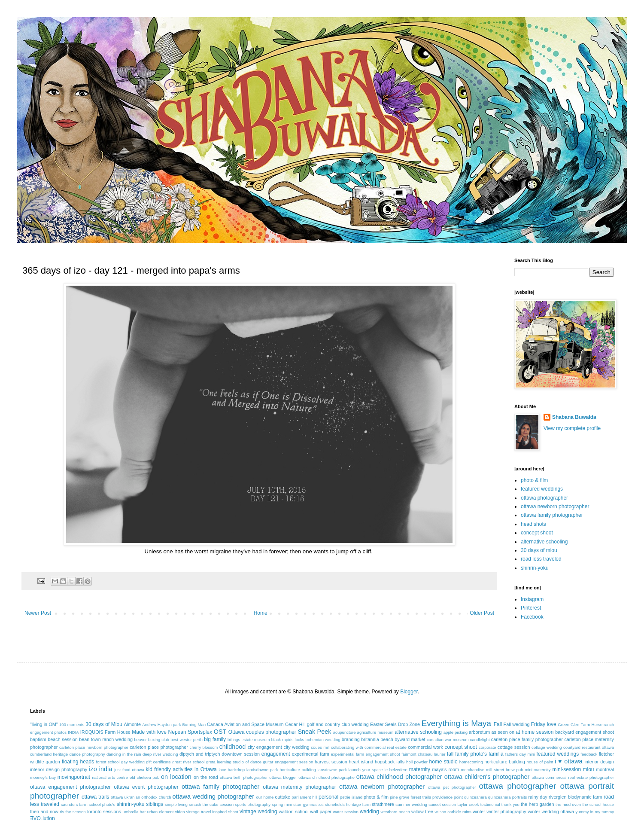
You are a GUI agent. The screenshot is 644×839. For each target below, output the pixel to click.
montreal (605, 769)
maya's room (446, 769)
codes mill (320, 747)
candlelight (480, 740)
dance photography (87, 754)
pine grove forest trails (410, 797)
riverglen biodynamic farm (575, 797)
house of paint (540, 762)
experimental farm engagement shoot (366, 754)
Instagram (532, 599)
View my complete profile (572, 428)
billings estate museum (249, 740)
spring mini (282, 804)
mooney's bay (43, 777)
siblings (155, 804)
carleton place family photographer (527, 739)
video (180, 812)
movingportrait (74, 777)
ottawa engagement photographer (70, 787)
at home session (535, 732)
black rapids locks (288, 740)
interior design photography (59, 769)
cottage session (514, 747)
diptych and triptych (200, 754)
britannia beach (377, 739)
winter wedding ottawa (551, 812)
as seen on (503, 732)
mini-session (567, 769)
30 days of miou (539, 550)
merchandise (472, 770)
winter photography (506, 812)
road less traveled (541, 559)
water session (346, 812)
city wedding (296, 747)
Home (261, 613)
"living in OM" (44, 724)
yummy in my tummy (595, 812)
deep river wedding (160, 754)
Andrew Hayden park (161, 725)
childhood (233, 747)
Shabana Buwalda (574, 417)
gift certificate (158, 762)
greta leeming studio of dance (234, 762)
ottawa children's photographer (487, 777)
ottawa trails (95, 797)
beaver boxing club (152, 740)
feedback (589, 754)
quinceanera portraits (508, 797)
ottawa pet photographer (452, 787)
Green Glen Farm (574, 725)
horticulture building (504, 762)
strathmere (383, 804)
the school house (598, 804)
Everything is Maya (456, 723)
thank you (510, 804)
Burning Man (194, 725)
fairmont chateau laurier (423, 754)
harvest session (331, 762)
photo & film (534, 480)
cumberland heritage (49, 754)
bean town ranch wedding (106, 739)
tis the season (73, 812)
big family (215, 739)
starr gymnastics (308, 804)
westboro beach (395, 812)
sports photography (253, 804)
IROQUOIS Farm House (105, 732)
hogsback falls (390, 762)
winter (479, 812)
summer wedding (411, 804)
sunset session (442, 804)
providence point (448, 797)
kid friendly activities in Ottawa (181, 769)
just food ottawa (129, 770)
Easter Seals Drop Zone (395, 724)
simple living (176, 804)
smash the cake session (211, 804)
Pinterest (531, 608)
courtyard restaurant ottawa (589, 747)
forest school (108, 762)
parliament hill (304, 797)
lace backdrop (232, 770)
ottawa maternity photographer (299, 787)
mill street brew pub (505, 770)
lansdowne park (332, 770)
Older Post (482, 613)
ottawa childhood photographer (399, 777)
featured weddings (542, 489)
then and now (44, 812)
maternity (420, 769)
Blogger (409, 692)
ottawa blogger (283, 777)
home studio (443, 762)
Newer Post (38, 613)
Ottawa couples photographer (262, 732)
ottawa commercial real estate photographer (573, 777)
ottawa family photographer (552, 515)
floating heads (78, 762)
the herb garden (537, 804)
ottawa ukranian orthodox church (141, 797)
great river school (188, 762)
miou (589, 769)
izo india (100, 769)
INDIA (73, 732)
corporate (488, 747)
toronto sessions (104, 812)
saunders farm (74, 804)
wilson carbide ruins (453, 812)
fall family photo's (467, 754)
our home (265, 797)
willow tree (422, 812)
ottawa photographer (544, 498)
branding (351, 739)
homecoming (471, 762)
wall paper (321, 812)
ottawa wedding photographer (213, 796)
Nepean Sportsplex (190, 732)
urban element (161, 812)
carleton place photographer (159, 747)
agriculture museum (375, 732)
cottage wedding (547, 747)
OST (220, 732)
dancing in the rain (124, 754)
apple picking (456, 732)
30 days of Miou (104, 724)
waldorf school (294, 812)
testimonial (490, 804)
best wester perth (187, 740)
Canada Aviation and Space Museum (245, 724)
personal (328, 797)
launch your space (366, 770)
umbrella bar (134, 812)
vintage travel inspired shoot (212, 812)
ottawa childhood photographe (327, 777)
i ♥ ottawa (569, 761)
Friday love (544, 724)
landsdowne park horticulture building (281, 770)
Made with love (149, 732)
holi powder (417, 762)
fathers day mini (520, 754)
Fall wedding (517, 724)
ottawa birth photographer (244, 777)
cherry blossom (204, 747)
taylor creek (468, 804)
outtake (283, 797)
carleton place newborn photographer (94, 747)
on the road (206, 777)
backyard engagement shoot (585, 732)
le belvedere (396, 770)
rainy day (538, 797)
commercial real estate (386, 747)
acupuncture (345, 732)
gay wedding (133, 762)
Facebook (532, 617)
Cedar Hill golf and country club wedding (327, 724)
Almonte (132, 724)
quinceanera (475, 797)
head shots (533, 524)
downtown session (241, 754)
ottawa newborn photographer (555, 506)
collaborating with (347, 747)
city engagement (265, 747)
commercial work (425, 747)
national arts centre (110, 777)
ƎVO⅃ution (43, 818)
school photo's (102, 804)
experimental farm (311, 754)
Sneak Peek (314, 732)
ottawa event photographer (146, 787)
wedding (369, 812)
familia (496, 754)
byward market (410, 739)
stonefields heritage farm (348, 804)
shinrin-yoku (535, 568)
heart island (361, 762)
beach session (63, 739)
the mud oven (568, 804)
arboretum (479, 732)
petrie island (351, 797)
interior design (599, 762)
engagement (276, 754)
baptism (38, 739)
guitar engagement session (288, 762)
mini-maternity (538, 770)
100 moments (72, 725)
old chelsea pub (144, 777)
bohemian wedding (323, 740)
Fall (498, 724)
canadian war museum (448, 740)
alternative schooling (544, 542)
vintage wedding (258, 812)
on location (176, 777)
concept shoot (537, 533)
